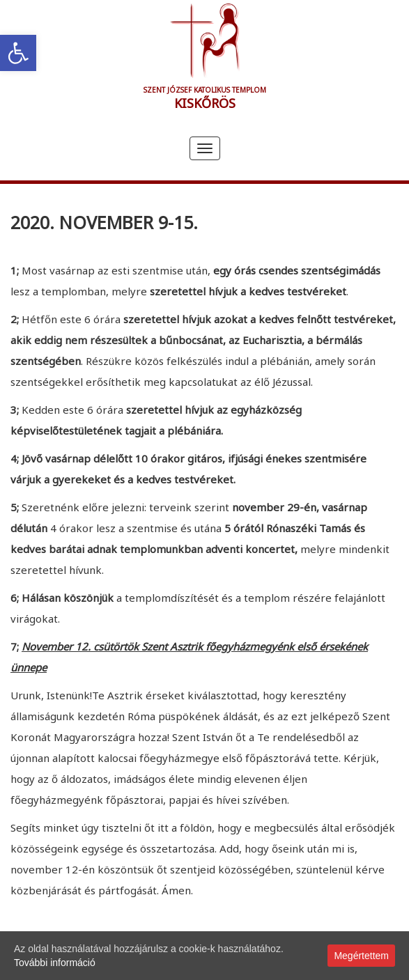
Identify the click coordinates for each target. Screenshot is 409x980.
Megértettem (361, 956)
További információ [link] (55, 963)
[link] (18, 53)
